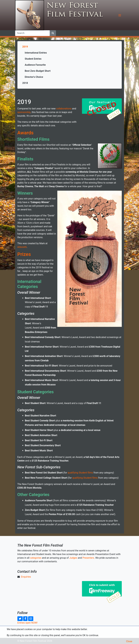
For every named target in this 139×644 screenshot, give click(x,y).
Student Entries (33, 59)
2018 (25, 83)
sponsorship (24, 112)
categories (36, 558)
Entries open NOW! (27, 623)
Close (129, 641)
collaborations (64, 109)
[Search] (32, 33)
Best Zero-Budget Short (38, 71)
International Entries (36, 53)
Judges (73, 558)
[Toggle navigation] (120, 15)
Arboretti (22, 247)
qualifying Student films (80, 473)
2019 (25, 47)
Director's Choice (34, 77)
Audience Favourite (35, 65)
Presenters (88, 558)
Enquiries (26, 577)
